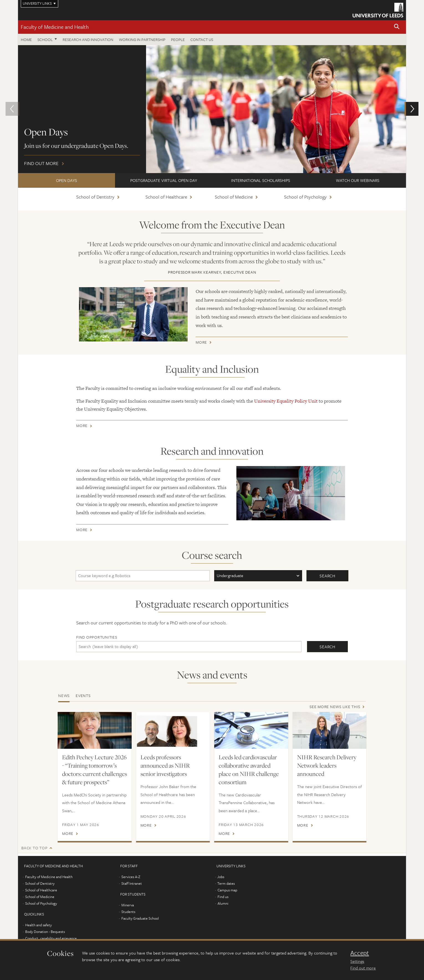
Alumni (223, 903)
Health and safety (39, 925)
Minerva (128, 905)
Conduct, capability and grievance (51, 938)
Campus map (227, 890)
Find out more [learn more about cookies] (363, 968)
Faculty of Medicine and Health (55, 27)
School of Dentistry (95, 197)
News (64, 695)
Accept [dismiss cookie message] (360, 953)
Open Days (67, 180)
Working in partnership (142, 39)
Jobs (221, 877)
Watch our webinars (358, 180)
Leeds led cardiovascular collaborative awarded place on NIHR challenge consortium (249, 770)
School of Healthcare (166, 197)
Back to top (34, 848)
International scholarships (261, 180)
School (45, 39)
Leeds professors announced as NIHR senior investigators (165, 765)
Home (26, 39)
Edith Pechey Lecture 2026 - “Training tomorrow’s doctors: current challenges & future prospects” (94, 770)
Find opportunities (97, 637)
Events (83, 695)
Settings (357, 961)
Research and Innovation (88, 39)
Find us (223, 897)
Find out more (212, 109)
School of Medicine (234, 197)
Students (128, 912)
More (201, 343)
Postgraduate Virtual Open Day (164, 180)
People (178, 39)
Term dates (226, 883)
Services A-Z (131, 877)
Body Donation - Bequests (45, 932)
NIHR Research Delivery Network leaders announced (327, 765)
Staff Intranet (132, 883)
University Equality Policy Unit (286, 401)
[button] (397, 27)
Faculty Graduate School (140, 918)
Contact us (202, 39)
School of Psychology (305, 197)
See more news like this (335, 707)
